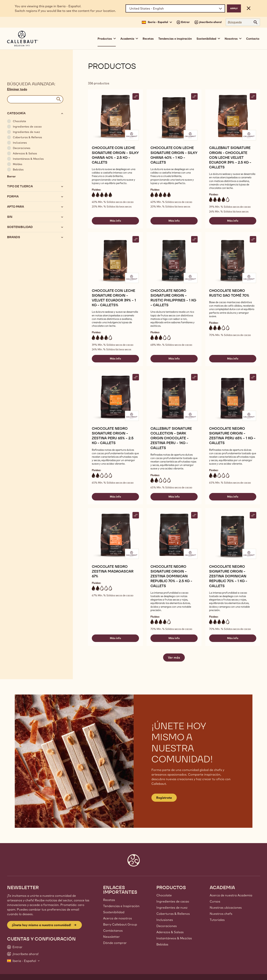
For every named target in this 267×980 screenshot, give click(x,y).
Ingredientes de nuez (172, 908)
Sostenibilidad (114, 912)
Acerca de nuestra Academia (231, 895)
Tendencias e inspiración (175, 39)
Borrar (11, 176)
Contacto (253, 39)
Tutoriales (217, 920)
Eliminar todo (17, 89)
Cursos (215, 901)
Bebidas (162, 944)
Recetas (148, 39)
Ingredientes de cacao (173, 901)
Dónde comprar (115, 943)
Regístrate (164, 798)
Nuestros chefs (221, 914)
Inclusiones (165, 920)
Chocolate (164, 895)
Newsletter (111, 937)
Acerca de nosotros (117, 918)
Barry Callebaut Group (120, 924)
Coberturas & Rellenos (173, 914)
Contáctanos (113, 931)
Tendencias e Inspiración (121, 906)
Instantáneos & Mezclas (174, 938)
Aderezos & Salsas (170, 932)
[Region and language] (175, 8)
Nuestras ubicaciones (226, 908)
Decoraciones (167, 926)
